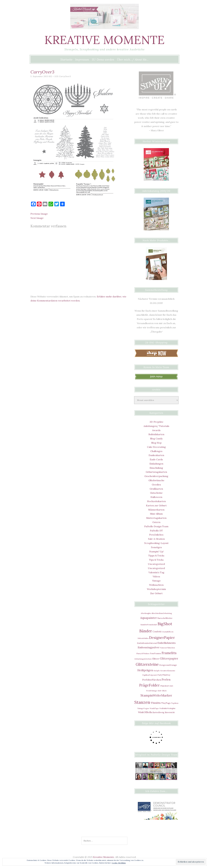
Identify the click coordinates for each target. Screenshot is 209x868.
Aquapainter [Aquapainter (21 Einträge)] (149, 618)
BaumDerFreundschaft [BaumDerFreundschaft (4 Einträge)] (149, 625)
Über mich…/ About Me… (133, 60)
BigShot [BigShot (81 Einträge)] (165, 624)
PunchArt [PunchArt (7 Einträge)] (165, 686)
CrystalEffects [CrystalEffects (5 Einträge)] (168, 632)
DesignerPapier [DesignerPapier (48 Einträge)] (162, 638)
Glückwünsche (156, 480)
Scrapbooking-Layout (156, 543)
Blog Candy (156, 439)
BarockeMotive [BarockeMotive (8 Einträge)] (165, 618)
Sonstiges (156, 547)
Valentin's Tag (156, 572)
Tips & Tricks (156, 560)
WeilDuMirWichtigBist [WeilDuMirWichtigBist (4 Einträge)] (167, 708)
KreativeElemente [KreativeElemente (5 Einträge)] (168, 671)
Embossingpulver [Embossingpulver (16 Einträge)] (149, 647)
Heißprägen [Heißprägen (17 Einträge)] (145, 670)
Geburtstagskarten (156, 472)
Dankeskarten (156, 455)
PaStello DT (156, 531)
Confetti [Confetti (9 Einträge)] (157, 632)
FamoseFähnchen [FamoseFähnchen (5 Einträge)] (167, 648)
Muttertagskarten (156, 518)
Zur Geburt (156, 593)
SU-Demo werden (103, 60)
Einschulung (156, 468)
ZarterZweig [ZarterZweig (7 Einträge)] (158, 712)
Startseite (66, 60)
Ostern (156, 522)
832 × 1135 (54, 76)
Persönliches (156, 535)
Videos (156, 576)
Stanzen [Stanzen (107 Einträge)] (142, 702)
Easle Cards (156, 459)
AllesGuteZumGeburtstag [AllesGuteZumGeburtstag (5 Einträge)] (162, 613)
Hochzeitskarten (156, 501)
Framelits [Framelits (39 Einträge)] (169, 653)
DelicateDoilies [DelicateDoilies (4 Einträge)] (143, 638)
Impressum (82, 60)
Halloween (156, 497)
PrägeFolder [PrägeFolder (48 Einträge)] (149, 685)
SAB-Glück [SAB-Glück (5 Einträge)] (162, 691)
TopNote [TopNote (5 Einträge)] (175, 703)
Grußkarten (156, 489)
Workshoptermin (156, 589)
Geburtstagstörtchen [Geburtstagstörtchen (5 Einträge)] (143, 659)
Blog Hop (156, 443)
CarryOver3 (65, 76)
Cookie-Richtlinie (119, 863)
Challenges (156, 451)
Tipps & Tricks (156, 556)
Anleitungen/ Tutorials (156, 426)
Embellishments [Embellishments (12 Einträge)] (167, 643)
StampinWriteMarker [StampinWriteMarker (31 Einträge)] (156, 695)
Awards (156, 430)
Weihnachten (156, 585)
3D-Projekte (156, 422)
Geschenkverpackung (156, 476)
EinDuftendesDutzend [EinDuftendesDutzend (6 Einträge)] (147, 643)
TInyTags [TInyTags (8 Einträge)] (166, 703)
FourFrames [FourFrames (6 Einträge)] (155, 653)
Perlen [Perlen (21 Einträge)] (166, 679)
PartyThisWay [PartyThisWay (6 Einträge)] (164, 675)
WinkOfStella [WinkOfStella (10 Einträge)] (145, 712)
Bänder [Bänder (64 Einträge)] (146, 631)
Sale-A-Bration (156, 539)
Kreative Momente (105, 40)
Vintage (156, 581)
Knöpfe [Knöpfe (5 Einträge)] (157, 671)
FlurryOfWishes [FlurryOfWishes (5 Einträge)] (143, 653)
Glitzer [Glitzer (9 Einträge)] (156, 659)
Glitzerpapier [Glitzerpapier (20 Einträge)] (169, 658)
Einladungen (156, 464)
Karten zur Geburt (156, 505)
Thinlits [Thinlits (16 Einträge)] (156, 703)
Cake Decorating (156, 447)
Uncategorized (156, 564)
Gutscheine (156, 493)
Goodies (156, 485)
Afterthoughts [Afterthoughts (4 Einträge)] (146, 613)
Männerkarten (156, 510)
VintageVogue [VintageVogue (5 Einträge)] (143, 708)
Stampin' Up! (156, 551)
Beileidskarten (156, 434)
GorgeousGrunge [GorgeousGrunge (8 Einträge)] (168, 665)
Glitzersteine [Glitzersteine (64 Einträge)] (147, 664)
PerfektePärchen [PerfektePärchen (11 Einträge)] (152, 680)
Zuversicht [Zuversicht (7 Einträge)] (170, 712)
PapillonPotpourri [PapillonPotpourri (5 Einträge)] (150, 675)
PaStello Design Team (156, 526)
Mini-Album (156, 514)
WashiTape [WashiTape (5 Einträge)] (154, 708)
